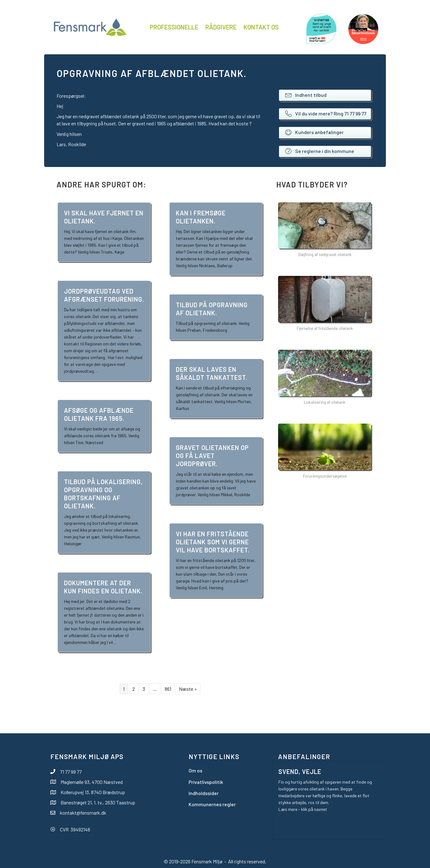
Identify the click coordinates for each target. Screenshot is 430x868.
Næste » (188, 689)
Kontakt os (261, 27)
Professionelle (174, 27)
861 (168, 689)
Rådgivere (221, 27)
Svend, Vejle (300, 771)
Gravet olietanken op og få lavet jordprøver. (212, 456)
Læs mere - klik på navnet (303, 809)
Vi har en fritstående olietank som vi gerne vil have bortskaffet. (213, 542)
